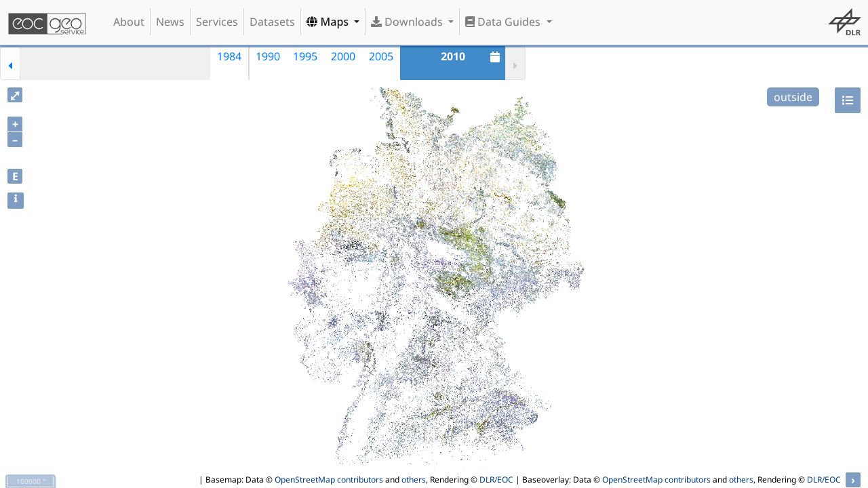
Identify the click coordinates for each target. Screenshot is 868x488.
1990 (268, 56)
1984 (229, 56)
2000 (343, 56)
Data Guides (504, 22)
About (129, 22)
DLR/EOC (496, 480)
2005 (381, 56)
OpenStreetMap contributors (329, 480)
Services (217, 22)
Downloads (408, 22)
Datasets (272, 22)
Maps (329, 22)
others (414, 480)
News (170, 22)
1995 (305, 56)
